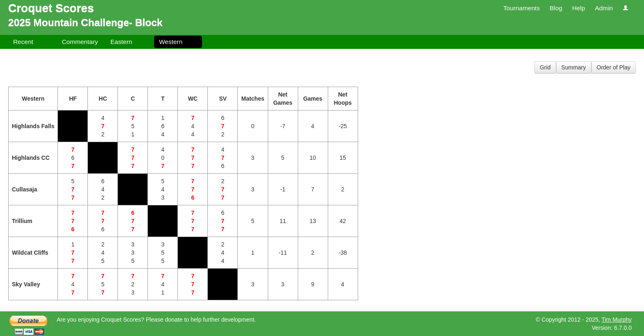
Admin (604, 8)
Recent (23, 42)
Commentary (80, 42)
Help (579, 8)
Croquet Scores (51, 8)
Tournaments (521, 8)
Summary (574, 67)
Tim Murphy (617, 320)
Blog (556, 8)
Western (171, 42)
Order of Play (614, 67)
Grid (545, 67)
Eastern (121, 42)
